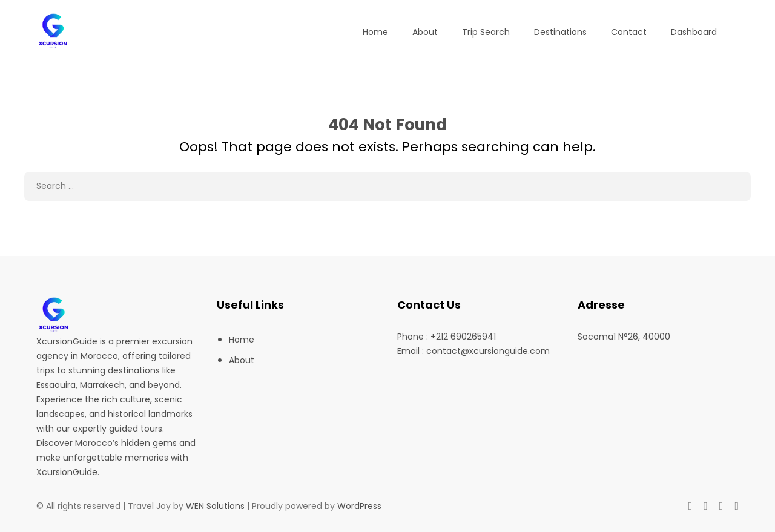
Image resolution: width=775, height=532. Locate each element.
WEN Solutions (215, 506)
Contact (629, 32)
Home (375, 32)
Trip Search (486, 32)
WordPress (359, 506)
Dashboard (694, 32)
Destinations (560, 32)
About (425, 32)
